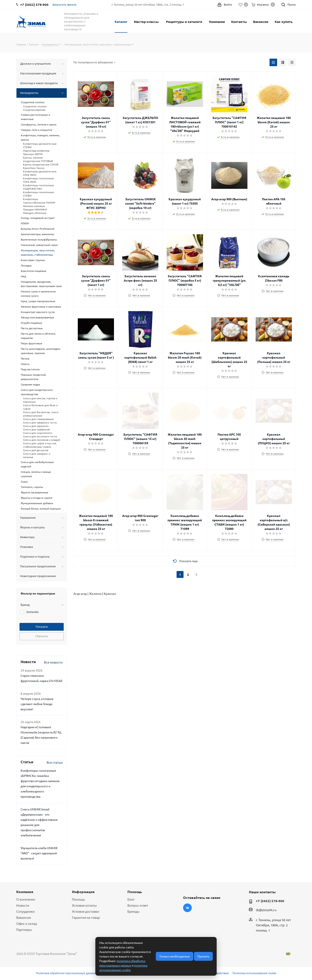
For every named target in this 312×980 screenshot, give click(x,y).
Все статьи (55, 762)
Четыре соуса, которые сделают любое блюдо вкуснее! (37, 704)
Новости (23, 905)
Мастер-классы (146, 22)
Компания (217, 22)
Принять (203, 956)
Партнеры (24, 929)
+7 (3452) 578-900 (270, 901)
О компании (26, 899)
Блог (131, 899)
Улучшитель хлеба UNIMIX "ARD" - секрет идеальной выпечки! (39, 853)
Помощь (78, 899)
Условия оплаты (84, 905)
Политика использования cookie (254, 973)
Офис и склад (27, 923)
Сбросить (42, 636)
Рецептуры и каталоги (184, 22)
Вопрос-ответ (138, 905)
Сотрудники (25, 911)
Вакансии (261, 22)
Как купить (284, 22)
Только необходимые (175, 956)
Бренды (133, 911)
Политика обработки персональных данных (66, 973)
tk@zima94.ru (266, 910)
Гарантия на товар (86, 917)
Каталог (121, 22)
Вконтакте (187, 908)
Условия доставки (86, 911)
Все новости (53, 662)
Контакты (239, 22)
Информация (83, 892)
